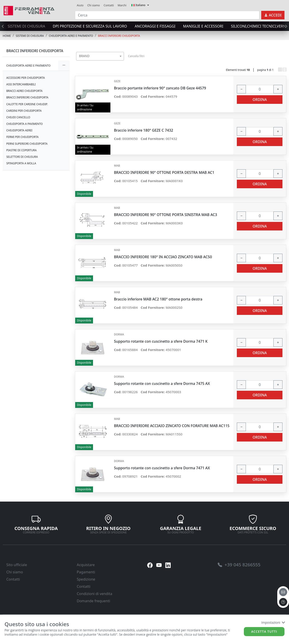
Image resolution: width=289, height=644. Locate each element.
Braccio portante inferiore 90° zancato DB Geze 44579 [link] (160, 88)
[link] (29, 10)
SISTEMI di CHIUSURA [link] (30, 36)
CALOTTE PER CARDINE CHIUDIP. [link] (27, 104)
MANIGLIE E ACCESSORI (203, 26)
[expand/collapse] (64, 66)
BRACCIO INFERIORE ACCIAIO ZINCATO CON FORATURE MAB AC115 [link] (172, 426)
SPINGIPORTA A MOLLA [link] (21, 163)
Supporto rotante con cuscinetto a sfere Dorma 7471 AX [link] (162, 468)
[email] (283, 592)
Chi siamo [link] (94, 5)
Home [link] (7, 36)
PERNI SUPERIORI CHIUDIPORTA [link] (27, 144)
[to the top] (283, 602)
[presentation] (4, 26)
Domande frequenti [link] (93, 601)
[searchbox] (121, 62)
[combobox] (100, 56)
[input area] (167, 15)
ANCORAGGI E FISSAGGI (155, 26)
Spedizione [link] (86, 579)
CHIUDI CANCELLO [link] (18, 117)
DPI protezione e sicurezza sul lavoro (90, 26)
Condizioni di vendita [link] (94, 594)
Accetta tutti (264, 631)
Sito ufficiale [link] (17, 565)
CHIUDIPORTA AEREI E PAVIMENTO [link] (71, 36)
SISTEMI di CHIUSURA (26, 26)
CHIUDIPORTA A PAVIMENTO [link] (24, 124)
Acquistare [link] (86, 565)
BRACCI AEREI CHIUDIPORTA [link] (24, 91)
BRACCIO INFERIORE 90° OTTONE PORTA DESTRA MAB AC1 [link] (164, 173)
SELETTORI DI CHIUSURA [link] (22, 157)
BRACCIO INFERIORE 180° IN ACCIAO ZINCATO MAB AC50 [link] (163, 257)
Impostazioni (273, 622)
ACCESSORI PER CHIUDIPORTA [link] (26, 78)
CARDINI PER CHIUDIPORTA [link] (24, 111)
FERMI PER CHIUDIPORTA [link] (22, 137)
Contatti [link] (109, 5)
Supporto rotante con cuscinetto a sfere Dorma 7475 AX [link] (162, 384)
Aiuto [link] (80, 5)
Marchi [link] (122, 5)
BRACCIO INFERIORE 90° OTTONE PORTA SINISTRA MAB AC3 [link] (166, 215)
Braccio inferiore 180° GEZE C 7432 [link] (144, 130)
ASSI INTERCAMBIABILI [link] (21, 84)
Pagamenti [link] (86, 572)
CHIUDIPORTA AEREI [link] (19, 130)
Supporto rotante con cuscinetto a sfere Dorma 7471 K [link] (161, 341)
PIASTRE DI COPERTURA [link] (21, 150)
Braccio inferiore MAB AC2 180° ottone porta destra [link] (158, 299)
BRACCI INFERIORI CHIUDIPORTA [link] (119, 36)
